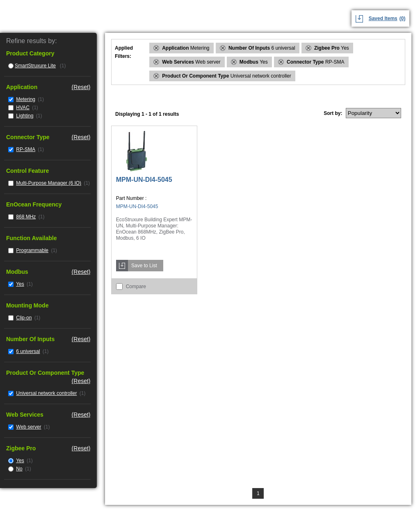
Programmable (32, 250)
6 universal (28, 351)
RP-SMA (26, 149)
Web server (29, 427)
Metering (26, 99)
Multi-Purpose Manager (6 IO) (49, 183)
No (19, 469)
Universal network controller (46, 393)
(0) (403, 18)
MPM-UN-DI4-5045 (144, 180)
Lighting (25, 116)
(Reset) (81, 87)
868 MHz (26, 217)
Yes (20, 284)
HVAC (23, 108)
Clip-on (24, 318)
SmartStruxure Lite (35, 66)
